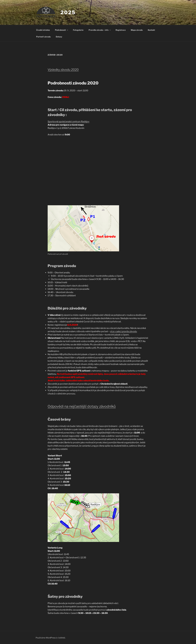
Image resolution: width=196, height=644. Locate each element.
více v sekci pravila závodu (123, 331)
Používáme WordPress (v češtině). (51, 638)
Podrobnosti (62, 30)
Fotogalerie (78, 30)
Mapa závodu (137, 30)
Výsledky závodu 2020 (63, 70)
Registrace (121, 30)
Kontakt (151, 30)
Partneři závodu (43, 37)
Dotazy (59, 37)
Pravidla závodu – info (100, 30)
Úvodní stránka (43, 30)
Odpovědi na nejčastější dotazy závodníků (82, 406)
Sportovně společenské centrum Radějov (69, 122)
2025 (68, 12)
